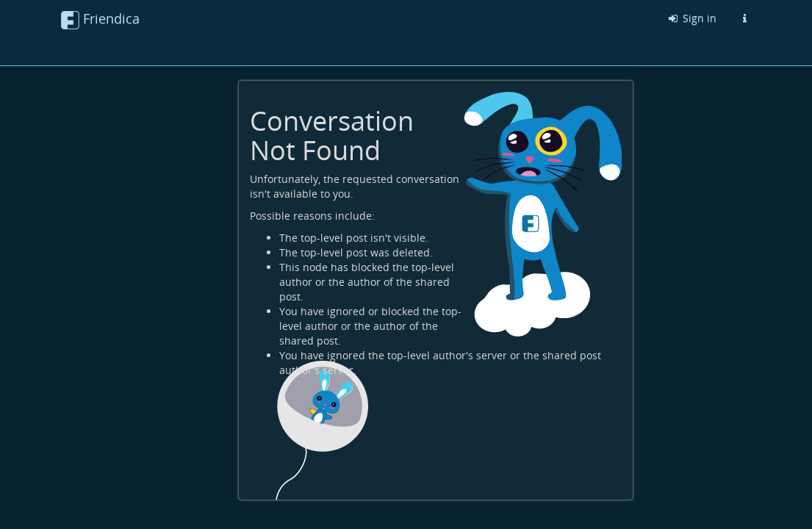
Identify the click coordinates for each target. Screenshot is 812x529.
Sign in (691, 18)
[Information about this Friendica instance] (745, 18)
